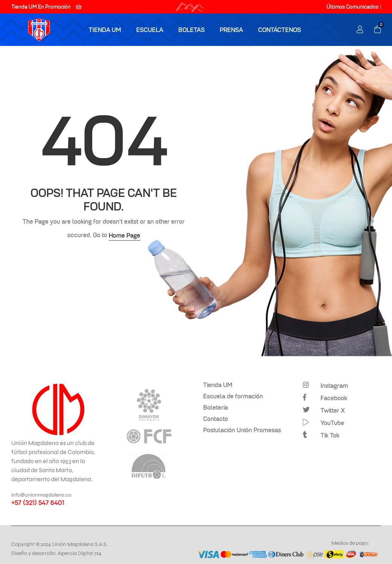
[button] (46, 7)
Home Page (125, 235)
